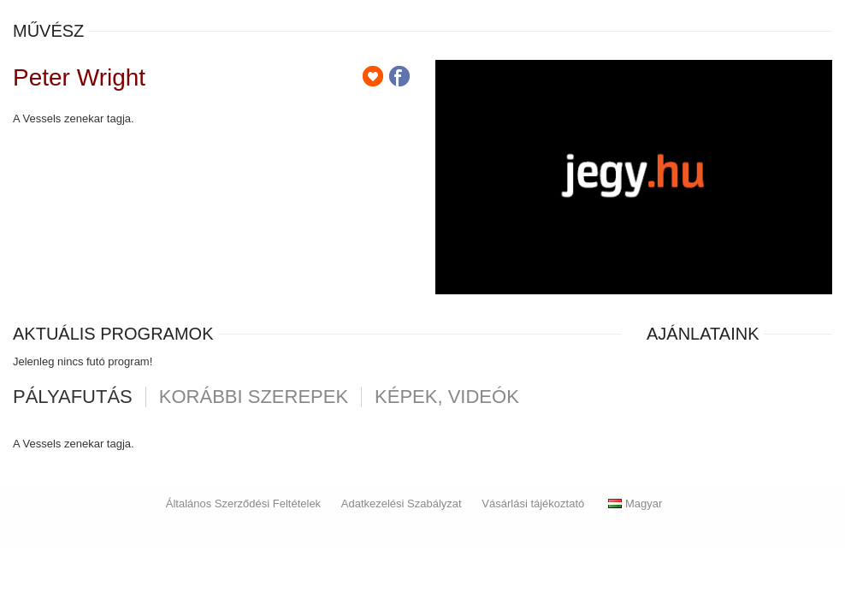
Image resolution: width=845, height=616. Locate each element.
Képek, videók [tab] (447, 397)
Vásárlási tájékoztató (533, 503)
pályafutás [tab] (73, 397)
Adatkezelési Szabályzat (402, 503)
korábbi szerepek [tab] (254, 397)
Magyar (635, 503)
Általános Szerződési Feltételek (243, 503)
